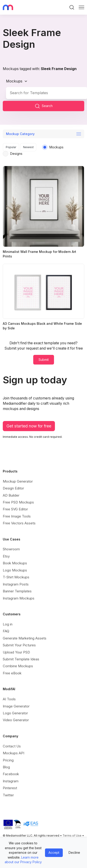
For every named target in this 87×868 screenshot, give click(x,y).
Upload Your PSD (16, 652)
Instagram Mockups (19, 598)
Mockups (14, 81)
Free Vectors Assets (19, 523)
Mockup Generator (18, 481)
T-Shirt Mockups (16, 577)
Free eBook (12, 673)
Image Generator (16, 706)
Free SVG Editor (15, 509)
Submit (44, 360)
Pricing (8, 760)
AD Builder (11, 495)
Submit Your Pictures (19, 645)
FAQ (6, 631)
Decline (74, 852)
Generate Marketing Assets (25, 638)
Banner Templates (17, 591)
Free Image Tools (17, 516)
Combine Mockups (18, 666)
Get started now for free (29, 426)
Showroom (11, 549)
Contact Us (12, 746)
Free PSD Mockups (18, 502)
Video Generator (16, 720)
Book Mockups (15, 563)
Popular (11, 147)
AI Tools (9, 699)
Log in (8, 624)
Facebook (11, 774)
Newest (28, 147)
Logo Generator (15, 713)
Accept (54, 852)
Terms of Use (72, 835)
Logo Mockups (15, 570)
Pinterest (10, 788)
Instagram (11, 781)
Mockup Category (20, 134)
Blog (6, 767)
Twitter (8, 795)
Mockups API (13, 753)
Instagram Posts (16, 584)
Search (44, 106)
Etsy (6, 556)
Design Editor (13, 488)
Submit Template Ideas (21, 659)
